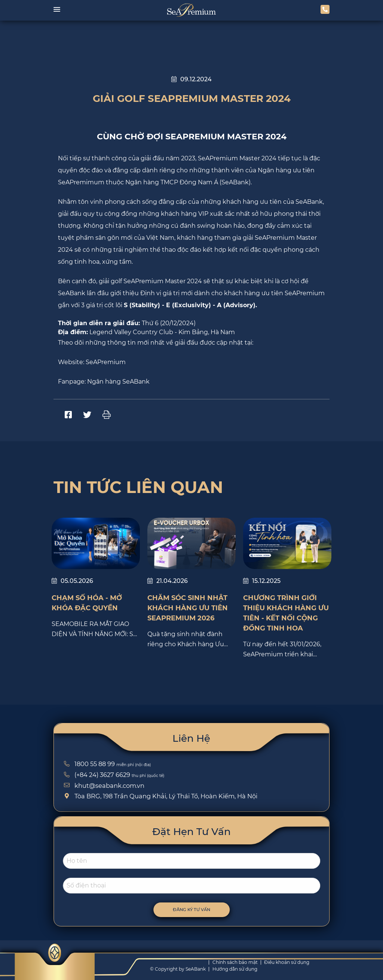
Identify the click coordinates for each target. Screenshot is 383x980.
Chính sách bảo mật (235, 962)
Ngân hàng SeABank (118, 382)
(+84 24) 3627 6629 (96, 775)
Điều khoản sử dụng (287, 962)
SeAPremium (106, 362)
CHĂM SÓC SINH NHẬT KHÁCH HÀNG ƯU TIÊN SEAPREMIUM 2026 (188, 608)
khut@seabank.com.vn (103, 786)
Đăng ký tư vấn (199, 910)
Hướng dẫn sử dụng (235, 969)
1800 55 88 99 (88, 764)
